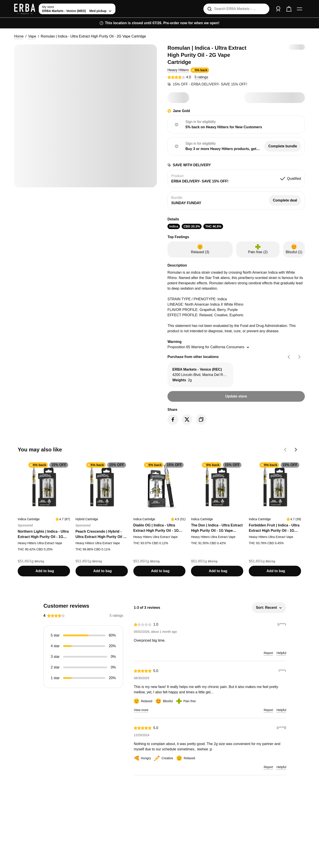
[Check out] (289, 9)
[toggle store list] (77, 9)
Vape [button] (32, 36)
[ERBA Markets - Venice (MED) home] (25, 9)
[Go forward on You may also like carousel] (296, 450)
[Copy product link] (201, 419)
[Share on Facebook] (173, 419)
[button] (178, 70)
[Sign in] (278, 9)
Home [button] (19, 36)
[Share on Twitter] (187, 419)
